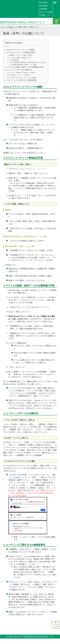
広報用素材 (43, 9)
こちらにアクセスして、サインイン (32, 169)
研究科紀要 (43, 3)
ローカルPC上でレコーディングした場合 (23, 78)
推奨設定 (16, 60)
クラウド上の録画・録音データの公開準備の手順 (25, 67)
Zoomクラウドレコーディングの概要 (20, 50)
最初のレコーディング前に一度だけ (21, 55)
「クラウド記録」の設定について (21, 58)
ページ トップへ (56, 626)
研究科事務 (43, 6)
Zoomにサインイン (16, 582)
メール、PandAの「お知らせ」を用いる (23, 72)
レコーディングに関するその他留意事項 (21, 80)
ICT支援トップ (44, 15)
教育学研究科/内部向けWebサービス (23, 22)
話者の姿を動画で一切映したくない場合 (25, 65)
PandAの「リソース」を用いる (20, 75)
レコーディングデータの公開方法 (19, 70)
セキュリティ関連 (46, 12)
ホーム (3, 27)
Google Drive (16, 475)
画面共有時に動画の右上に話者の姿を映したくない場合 (29, 62)
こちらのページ (25, 537)
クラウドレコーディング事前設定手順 (21, 52)
